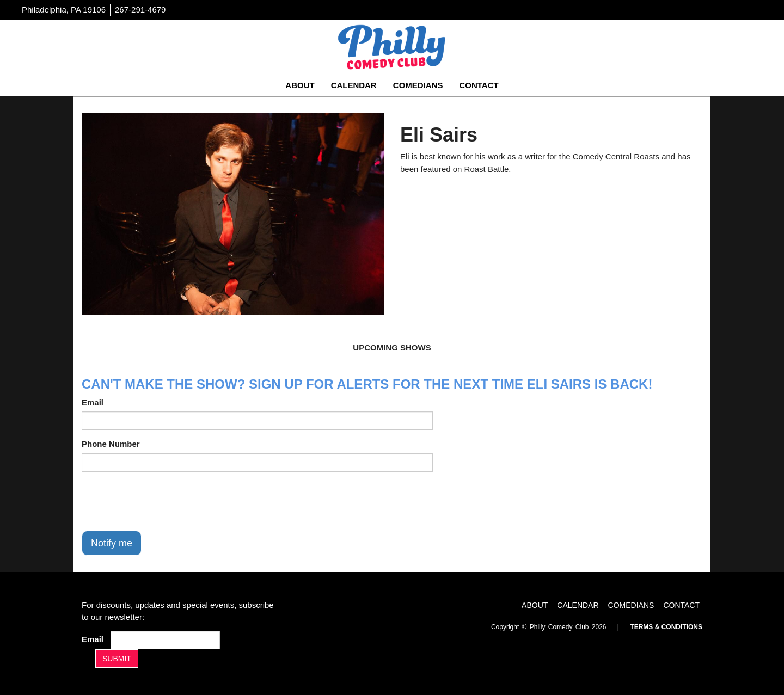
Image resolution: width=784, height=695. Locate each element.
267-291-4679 (140, 10)
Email (93, 402)
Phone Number (111, 444)
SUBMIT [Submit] (117, 659)
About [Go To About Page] (300, 85)
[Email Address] (165, 640)
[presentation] (164, 501)
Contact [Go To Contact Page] (479, 85)
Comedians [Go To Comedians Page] (418, 85)
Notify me (112, 543)
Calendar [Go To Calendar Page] (354, 85)
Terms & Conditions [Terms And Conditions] (666, 627)
